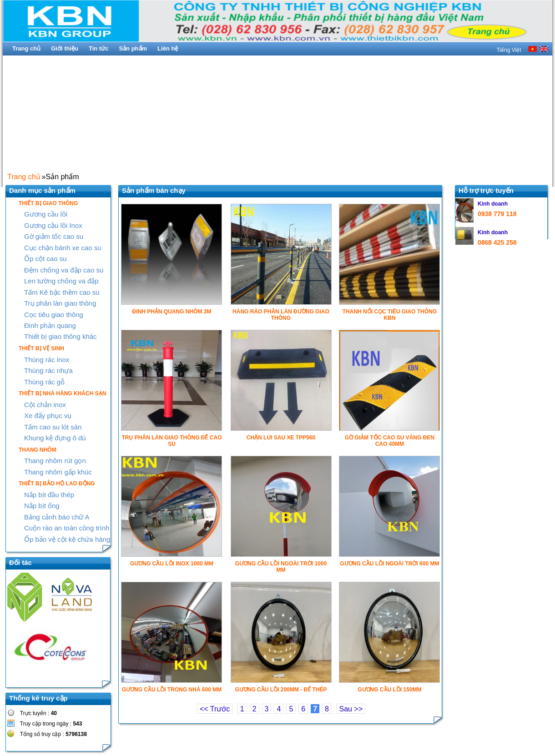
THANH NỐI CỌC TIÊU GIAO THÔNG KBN (390, 315)
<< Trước (215, 709)
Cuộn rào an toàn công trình (67, 528)
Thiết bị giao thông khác (61, 336)
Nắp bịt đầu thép (49, 495)
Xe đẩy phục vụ (48, 416)
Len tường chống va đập (61, 281)
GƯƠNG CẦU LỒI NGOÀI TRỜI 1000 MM (281, 567)
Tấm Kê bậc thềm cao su (62, 292)
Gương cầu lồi (46, 214)
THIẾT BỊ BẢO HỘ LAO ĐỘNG (57, 484)
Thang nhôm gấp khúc (58, 472)
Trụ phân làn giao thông (60, 303)
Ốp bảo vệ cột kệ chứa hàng (67, 539)
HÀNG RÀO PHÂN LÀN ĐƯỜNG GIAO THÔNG (281, 315)
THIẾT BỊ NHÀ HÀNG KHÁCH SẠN (62, 393)
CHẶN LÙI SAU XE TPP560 (281, 438)
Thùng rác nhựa (48, 370)
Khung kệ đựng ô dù (55, 438)
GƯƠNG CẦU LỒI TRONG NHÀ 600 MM (172, 690)
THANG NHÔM (38, 450)
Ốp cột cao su (45, 259)
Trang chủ (24, 177)
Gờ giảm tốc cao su (54, 236)
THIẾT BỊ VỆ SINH (41, 348)
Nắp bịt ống (42, 506)
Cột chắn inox (45, 405)
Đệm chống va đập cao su (64, 270)
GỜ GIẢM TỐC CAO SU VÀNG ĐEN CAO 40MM (390, 441)
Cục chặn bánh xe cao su (63, 248)
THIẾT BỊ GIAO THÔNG (48, 203)
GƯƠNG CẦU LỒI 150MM (389, 690)
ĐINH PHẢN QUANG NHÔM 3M (172, 312)
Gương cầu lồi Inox (53, 225)
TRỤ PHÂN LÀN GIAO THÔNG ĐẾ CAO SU (172, 441)
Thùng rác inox (47, 360)
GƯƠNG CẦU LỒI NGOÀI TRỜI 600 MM (389, 564)
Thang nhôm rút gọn (55, 461)
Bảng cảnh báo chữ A (57, 517)
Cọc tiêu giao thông (54, 315)
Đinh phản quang (50, 325)
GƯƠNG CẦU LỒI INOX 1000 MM (172, 564)
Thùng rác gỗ (44, 382)
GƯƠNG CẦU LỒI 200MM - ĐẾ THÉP (281, 690)
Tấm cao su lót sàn (53, 427)
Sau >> (351, 709)
